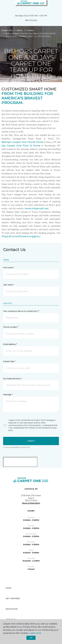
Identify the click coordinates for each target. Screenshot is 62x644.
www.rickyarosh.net (37, 208)
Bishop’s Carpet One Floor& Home (22, 142)
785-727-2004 (31, 20)
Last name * (8, 285)
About (19, 30)
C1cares (30, 30)
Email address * (10, 344)
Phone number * (11, 327)
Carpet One (7, 30)
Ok (31, 638)
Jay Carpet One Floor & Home (21, 146)
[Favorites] (55, 5)
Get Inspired (13, 598)
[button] (52, 5)
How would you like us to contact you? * (21, 311)
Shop (9, 588)
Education (12, 609)
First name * (9, 268)
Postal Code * (9, 361)
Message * (8, 395)
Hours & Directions (31, 503)
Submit (31, 441)
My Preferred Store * (12, 379)
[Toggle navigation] (4, 5)
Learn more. (35, 633)
